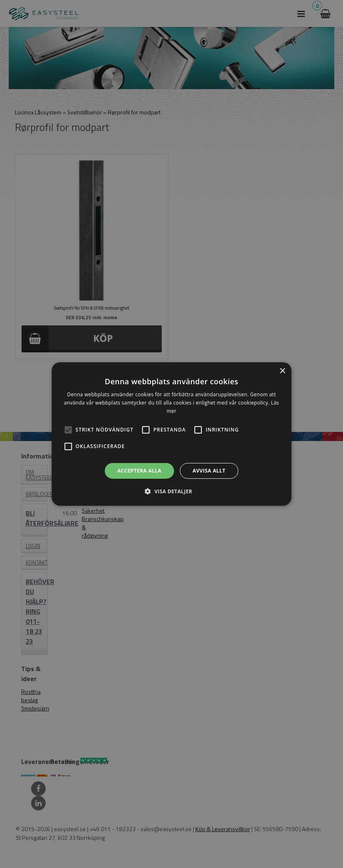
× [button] (282, 371)
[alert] (171, 434)
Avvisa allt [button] (209, 471)
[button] (68, 430)
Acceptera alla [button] (140, 471)
